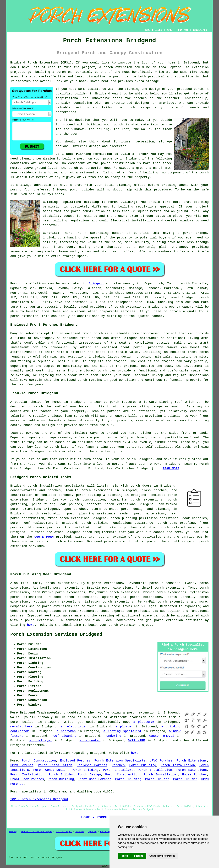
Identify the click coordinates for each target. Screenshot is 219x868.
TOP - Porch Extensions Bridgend (39, 799)
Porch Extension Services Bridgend (56, 635)
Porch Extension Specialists (120, 761)
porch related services (181, 528)
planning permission (37, 159)
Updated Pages (64, 832)
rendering (113, 736)
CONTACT (183, 30)
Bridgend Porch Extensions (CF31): (42, 63)
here (31, 625)
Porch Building (143, 765)
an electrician (74, 727)
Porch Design (89, 775)
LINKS (158, 30)
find (24, 583)
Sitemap (13, 832)
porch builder (82, 190)
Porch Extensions (192, 761)
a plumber (124, 727)
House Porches (194, 775)
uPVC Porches (161, 761)
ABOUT (170, 30)
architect (168, 103)
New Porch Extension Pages (36, 832)
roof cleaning (64, 736)
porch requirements (100, 532)
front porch (90, 338)
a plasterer (144, 722)
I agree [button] (124, 856)
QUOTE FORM (44, 537)
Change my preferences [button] (162, 856)
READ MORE (171, 468)
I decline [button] (139, 856)
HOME (147, 30)
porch (188, 233)
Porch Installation (55, 765)
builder (81, 94)
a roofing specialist (123, 731)
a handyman (66, 731)
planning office (131, 185)
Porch (15, 284)
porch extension (118, 67)
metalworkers (21, 727)
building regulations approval (79, 221)
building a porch (50, 72)
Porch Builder (61, 775)
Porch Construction (39, 761)
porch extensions (129, 307)
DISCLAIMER (200, 30)
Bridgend (96, 284)
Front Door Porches (27, 779)
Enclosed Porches (75, 761)
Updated (92, 832)
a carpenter (90, 741)
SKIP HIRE (136, 741)
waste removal (162, 736)
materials (150, 125)
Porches (118, 765)
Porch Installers (118, 770)
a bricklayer (41, 741)
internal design (86, 146)
